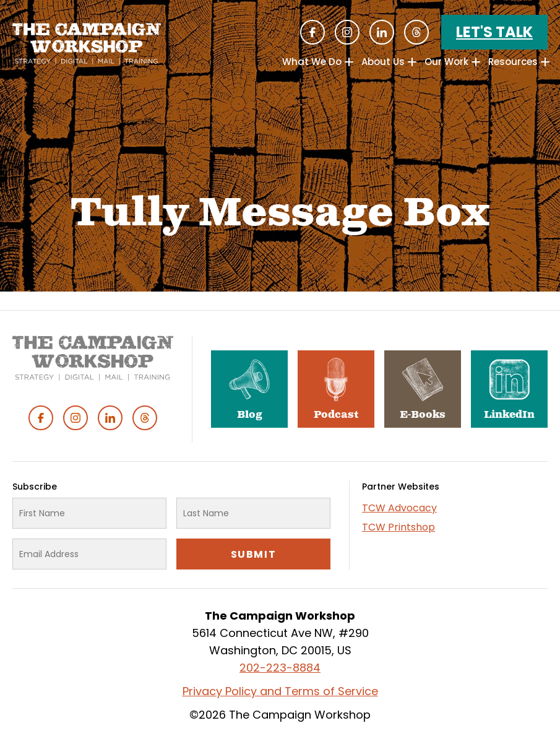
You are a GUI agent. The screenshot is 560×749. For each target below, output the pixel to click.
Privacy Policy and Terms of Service (280, 691)
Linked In (382, 32)
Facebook (312, 32)
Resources (513, 62)
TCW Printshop (398, 527)
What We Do (312, 62)
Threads (416, 32)
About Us (383, 62)
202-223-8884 (280, 668)
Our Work (446, 62)
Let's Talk (494, 32)
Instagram (347, 32)
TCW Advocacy (399, 508)
